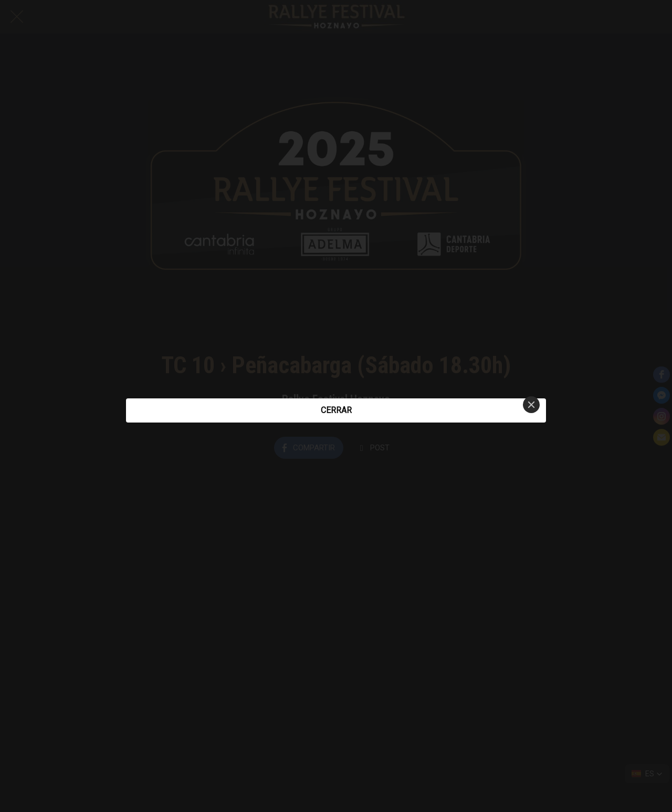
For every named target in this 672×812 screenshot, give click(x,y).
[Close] (531, 405)
